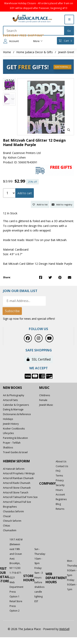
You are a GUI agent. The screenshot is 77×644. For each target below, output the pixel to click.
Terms (59, 476)
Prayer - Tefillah (12, 443)
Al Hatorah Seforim (14, 469)
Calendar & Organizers (16, 405)
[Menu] (69, 20)
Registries (61, 499)
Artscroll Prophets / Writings (19, 473)
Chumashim (10, 530)
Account (11, 41)
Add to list (40, 204)
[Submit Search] (69, 31)
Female (43, 400)
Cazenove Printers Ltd (26, 153)
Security (60, 485)
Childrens (45, 395)
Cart (65, 41)
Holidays (8, 419)
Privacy (60, 480)
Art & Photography (14, 395)
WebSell (64, 629)
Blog (58, 504)
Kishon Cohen (17, 157)
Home (7, 52)
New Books (12, 388)
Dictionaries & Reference (17, 414)
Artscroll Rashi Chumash (17, 483)
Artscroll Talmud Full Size (17, 502)
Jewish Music (46, 405)
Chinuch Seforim (12, 521)
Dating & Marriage (13, 409)
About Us (61, 461)
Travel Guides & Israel (15, 452)
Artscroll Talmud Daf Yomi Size (20, 497)
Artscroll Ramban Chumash (18, 478)
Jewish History (11, 424)
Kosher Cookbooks (14, 429)
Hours (59, 490)
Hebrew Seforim (16, 461)
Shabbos (8, 447)
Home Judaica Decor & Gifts (35, 52)
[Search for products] (34, 31)
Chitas (6, 526)
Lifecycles (8, 433)
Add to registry (62, 204)
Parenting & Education (15, 438)
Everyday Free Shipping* (23, 35)
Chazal (7, 516)
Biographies (10, 507)
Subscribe (12, 311)
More (38, 41)
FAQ (58, 471)
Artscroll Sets (10, 400)
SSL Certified (39, 359)
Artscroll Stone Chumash (17, 488)
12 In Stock (10, 213)
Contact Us (62, 466)
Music (44, 388)
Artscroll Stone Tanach (16, 493)
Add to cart (25, 193)
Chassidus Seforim (13, 511)
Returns (60, 509)
